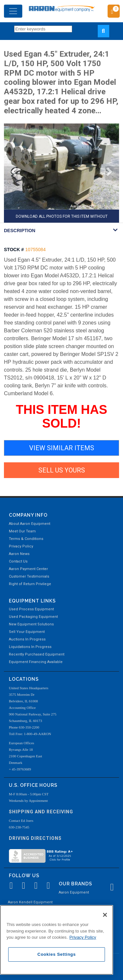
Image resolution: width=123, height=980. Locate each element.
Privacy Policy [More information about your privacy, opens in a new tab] (83, 937)
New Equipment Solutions (31, 624)
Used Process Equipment (31, 609)
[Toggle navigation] (13, 11)
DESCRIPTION (20, 231)
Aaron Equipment (74, 892)
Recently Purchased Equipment (37, 654)
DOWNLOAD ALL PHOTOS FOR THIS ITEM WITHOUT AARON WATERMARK (62, 218)
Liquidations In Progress (30, 647)
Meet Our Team (22, 531)
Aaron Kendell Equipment (30, 902)
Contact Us (18, 561)
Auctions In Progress (27, 639)
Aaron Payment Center (28, 569)
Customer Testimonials (29, 576)
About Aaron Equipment (30, 524)
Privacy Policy (21, 546)
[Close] (105, 915)
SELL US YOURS (62, 470)
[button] (11, 173)
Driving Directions (35, 838)
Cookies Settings (57, 954)
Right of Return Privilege (30, 584)
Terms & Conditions (26, 539)
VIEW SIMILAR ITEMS (62, 448)
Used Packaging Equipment (33, 617)
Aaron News (19, 554)
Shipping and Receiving (41, 812)
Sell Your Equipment (27, 632)
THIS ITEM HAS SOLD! (61, 416)
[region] (57, 940)
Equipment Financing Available (36, 662)
